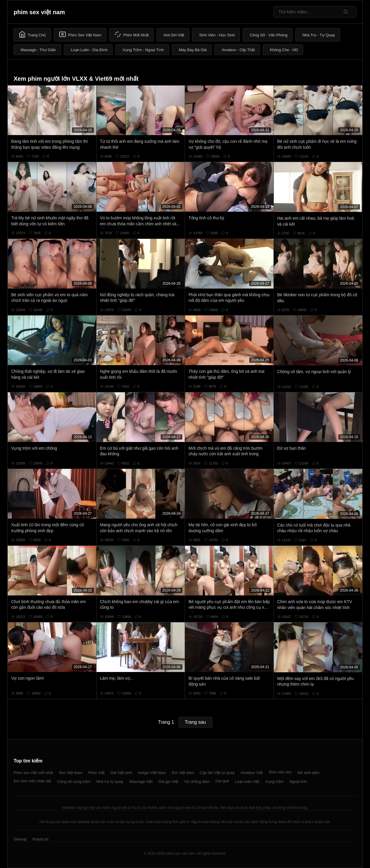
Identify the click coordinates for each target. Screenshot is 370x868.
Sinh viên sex (280, 772)
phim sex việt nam (39, 12)
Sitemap (20, 839)
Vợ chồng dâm (197, 782)
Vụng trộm (274, 782)
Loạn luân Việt (247, 782)
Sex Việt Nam (71, 773)
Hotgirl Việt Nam (152, 773)
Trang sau (195, 722)
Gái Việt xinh (121, 773)
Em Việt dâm (183, 773)
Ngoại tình (298, 782)
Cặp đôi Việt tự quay (217, 773)
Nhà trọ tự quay (110, 782)
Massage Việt (141, 782)
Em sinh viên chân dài (32, 781)
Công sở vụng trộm (74, 782)
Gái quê (222, 781)
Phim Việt (96, 773)
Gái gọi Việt (168, 782)
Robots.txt (40, 839)
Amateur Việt (252, 773)
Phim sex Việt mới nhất (33, 773)
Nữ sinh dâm (309, 773)
